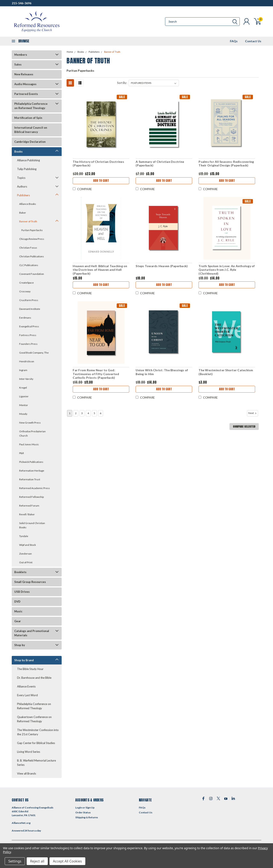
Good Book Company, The (34, 353)
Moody (23, 414)
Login (79, 808)
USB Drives (22, 592)
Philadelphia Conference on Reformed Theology (31, 106)
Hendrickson (27, 361)
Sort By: (122, 83)
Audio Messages (25, 84)
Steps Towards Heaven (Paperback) (162, 266)
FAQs (234, 41)
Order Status (83, 812)
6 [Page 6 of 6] (101, 413)
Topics (21, 178)
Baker (23, 213)
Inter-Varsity (26, 379)
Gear (18, 621)
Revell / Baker (27, 514)
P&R (22, 453)
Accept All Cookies (67, 861)
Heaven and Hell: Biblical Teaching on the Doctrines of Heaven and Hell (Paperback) (100, 270)
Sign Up (90, 808)
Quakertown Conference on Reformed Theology (34, 719)
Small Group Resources (30, 582)
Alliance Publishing (28, 160)
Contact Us (253, 41)
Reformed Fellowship (31, 497)
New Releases (24, 74)
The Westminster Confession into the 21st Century (38, 732)
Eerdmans (25, 318)
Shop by (20, 645)
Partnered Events (26, 94)
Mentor (24, 405)
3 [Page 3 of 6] (82, 413)
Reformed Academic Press (35, 488)
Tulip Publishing (27, 169)
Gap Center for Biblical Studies (36, 743)
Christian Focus (28, 248)
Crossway (25, 291)
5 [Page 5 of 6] (94, 413)
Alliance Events (26, 686)
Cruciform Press (29, 300)
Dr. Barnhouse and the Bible (34, 678)
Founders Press (28, 344)
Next (253, 413)
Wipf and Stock (28, 545)
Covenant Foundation (32, 274)
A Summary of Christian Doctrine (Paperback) (160, 164)
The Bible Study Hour (30, 669)
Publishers (23, 195)
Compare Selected (244, 427)
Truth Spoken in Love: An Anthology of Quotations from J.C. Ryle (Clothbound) (227, 270)
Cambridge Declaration (30, 142)
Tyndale (24, 536)
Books (18, 151)
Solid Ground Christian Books (32, 525)
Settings (15, 861)
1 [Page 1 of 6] (70, 413)
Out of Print (26, 562)
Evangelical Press (29, 326)
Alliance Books (28, 204)
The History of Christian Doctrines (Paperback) (98, 164)
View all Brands (27, 773)
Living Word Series (29, 752)
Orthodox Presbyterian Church (32, 433)
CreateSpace (26, 283)
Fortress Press (28, 335)
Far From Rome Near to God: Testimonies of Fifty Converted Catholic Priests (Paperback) (96, 374)
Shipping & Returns (87, 817)
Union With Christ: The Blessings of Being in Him (162, 372)
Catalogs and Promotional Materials (32, 633)
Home (70, 52)
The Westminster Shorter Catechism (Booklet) (226, 372)
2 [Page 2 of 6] (76, 413)
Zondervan (25, 554)
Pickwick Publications (31, 462)
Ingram (23, 370)
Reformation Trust (30, 479)
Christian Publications (32, 256)
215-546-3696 (22, 3)
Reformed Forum (29, 506)
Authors (22, 186)
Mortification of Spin (28, 118)
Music (18, 611)
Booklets (20, 572)
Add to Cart (101, 181)
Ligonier (24, 396)
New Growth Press (30, 423)
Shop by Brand (24, 660)
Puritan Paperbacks (32, 230)
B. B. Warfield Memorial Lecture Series (36, 763)
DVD (17, 601)
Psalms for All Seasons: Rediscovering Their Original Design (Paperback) (226, 164)
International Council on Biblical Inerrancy (31, 130)
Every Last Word (27, 695)
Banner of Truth (28, 221)
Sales (18, 64)
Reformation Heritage (32, 471)
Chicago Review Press (32, 239)
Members (21, 55)
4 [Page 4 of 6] (88, 413)
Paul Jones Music (29, 444)
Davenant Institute (30, 309)
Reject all (37, 861)
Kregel (23, 388)
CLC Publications (29, 265)
